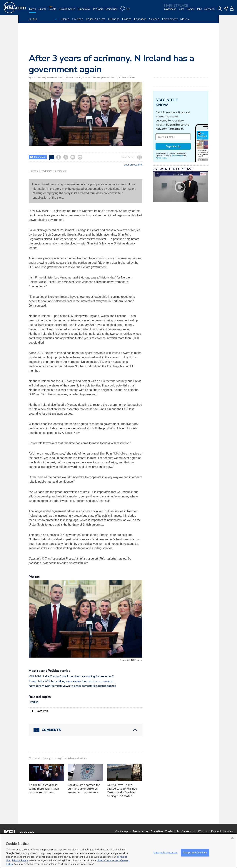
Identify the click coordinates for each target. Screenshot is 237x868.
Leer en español (133, 165)
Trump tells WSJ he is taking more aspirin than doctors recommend (71, 681)
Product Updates (222, 831)
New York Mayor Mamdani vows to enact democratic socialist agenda (72, 686)
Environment (170, 19)
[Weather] (126, 10)
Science (154, 19)
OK (233, 838)
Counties (78, 19)
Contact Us (172, 831)
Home (65, 19)
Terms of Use (177, 156)
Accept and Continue (195, 852)
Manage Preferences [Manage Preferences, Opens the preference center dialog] (165, 852)
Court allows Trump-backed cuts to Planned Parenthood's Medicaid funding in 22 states (122, 791)
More (185, 19)
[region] (118, 851)
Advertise (157, 831)
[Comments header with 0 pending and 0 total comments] (86, 730)
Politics (127, 19)
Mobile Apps (123, 831)
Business (114, 19)
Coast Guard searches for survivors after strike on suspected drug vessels (84, 789)
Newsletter (140, 831)
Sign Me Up (173, 146)
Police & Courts (96, 19)
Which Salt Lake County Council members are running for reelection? (71, 676)
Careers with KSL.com (195, 831)
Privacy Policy (161, 158)
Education (140, 19)
